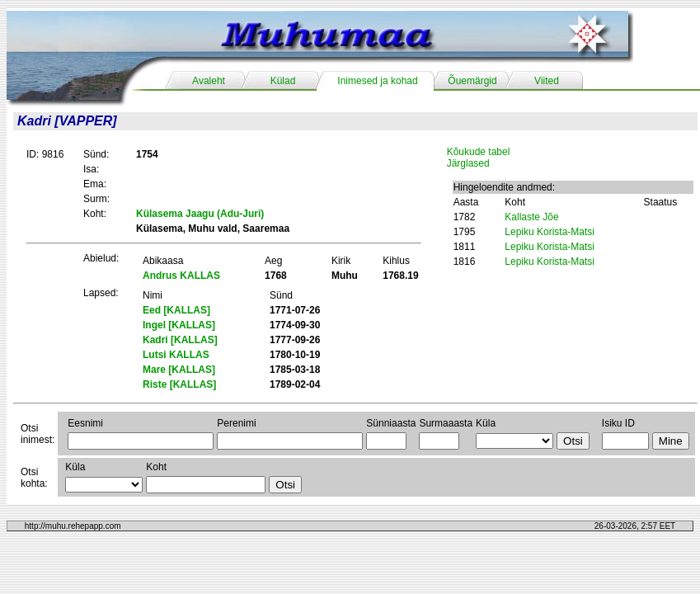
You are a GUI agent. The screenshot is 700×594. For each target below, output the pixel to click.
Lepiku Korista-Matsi (550, 232)
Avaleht (209, 81)
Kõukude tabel (479, 152)
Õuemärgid (472, 81)
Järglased (468, 163)
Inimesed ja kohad (377, 81)
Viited (547, 81)
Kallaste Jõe (531, 217)
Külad (283, 81)
